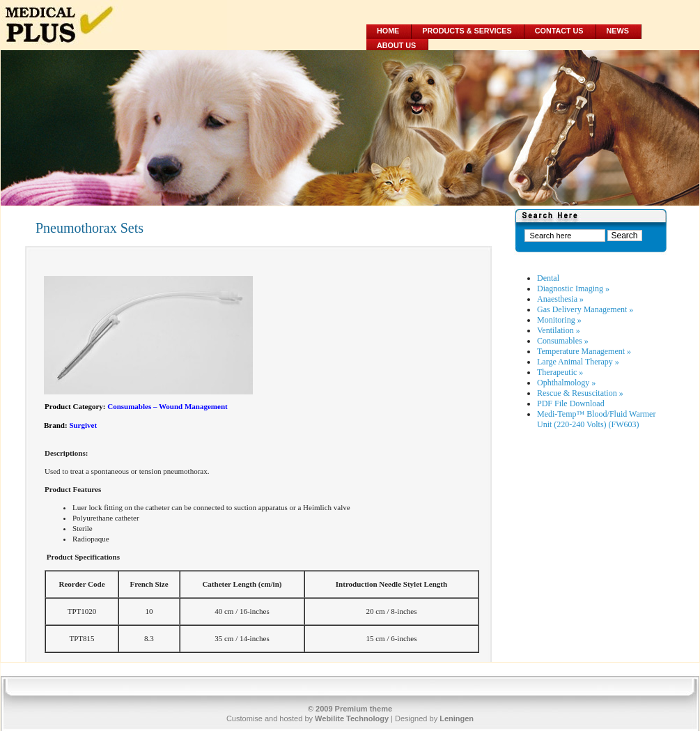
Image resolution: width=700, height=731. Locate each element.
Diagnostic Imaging (573, 288)
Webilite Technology (352, 718)
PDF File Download (571, 403)
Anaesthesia (560, 299)
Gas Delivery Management (585, 309)
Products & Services (467, 31)
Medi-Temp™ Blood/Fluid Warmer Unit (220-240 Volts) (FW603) (596, 419)
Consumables (563, 341)
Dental (548, 278)
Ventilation (559, 330)
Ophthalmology (566, 383)
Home (388, 31)
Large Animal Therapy (578, 362)
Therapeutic (560, 372)
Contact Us (559, 31)
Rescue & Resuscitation (580, 393)
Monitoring (559, 320)
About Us (396, 45)
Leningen (457, 718)
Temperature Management (584, 351)
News (618, 31)
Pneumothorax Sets (90, 228)
